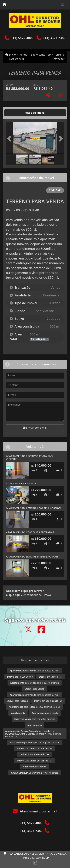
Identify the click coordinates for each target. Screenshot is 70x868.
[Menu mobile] (4, 5)
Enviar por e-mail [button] (35, 428)
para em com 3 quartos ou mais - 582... (33, 734)
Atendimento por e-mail (35, 811)
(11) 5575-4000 (22, 38)
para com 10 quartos (34, 773)
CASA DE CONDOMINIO (21, 483)
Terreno (59, 55)
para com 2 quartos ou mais (35, 671)
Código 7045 (17, 59)
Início (11, 55)
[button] (10, 139)
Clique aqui (13, 595)
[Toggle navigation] (63, 5)
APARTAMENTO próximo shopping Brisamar (34, 508)
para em (35, 749)
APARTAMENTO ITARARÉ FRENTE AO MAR (32, 556)
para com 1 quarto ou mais (35, 683)
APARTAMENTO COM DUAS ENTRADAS (30, 532)
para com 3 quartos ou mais (35, 695)
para (34, 689)
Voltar (60, 59)
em (51, 677)
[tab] (17, 113)
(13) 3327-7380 (55, 38)
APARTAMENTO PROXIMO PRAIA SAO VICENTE (29, 457)
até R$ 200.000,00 (20, 677)
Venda (23, 55)
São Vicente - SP (41, 55)
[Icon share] (28, 629)
